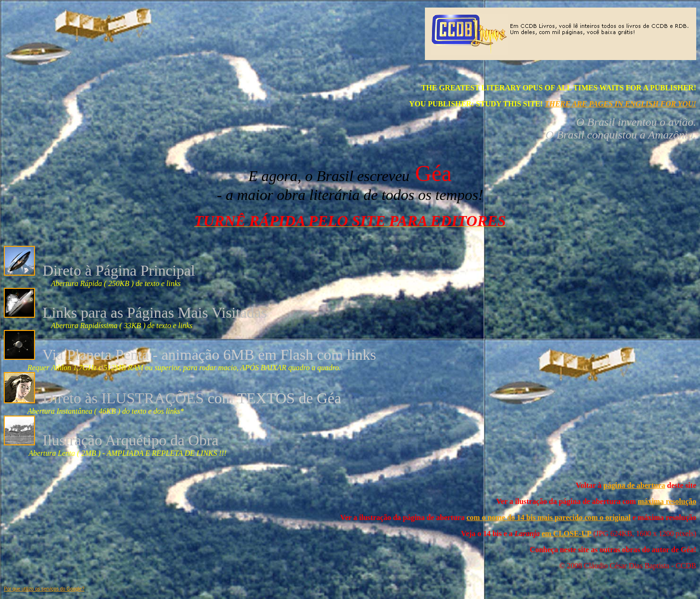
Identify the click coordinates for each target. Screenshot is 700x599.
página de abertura (635, 485)
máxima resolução (667, 501)
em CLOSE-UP (566, 534)
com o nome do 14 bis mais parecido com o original (549, 517)
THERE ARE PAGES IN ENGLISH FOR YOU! (620, 104)
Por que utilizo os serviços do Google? (44, 589)
